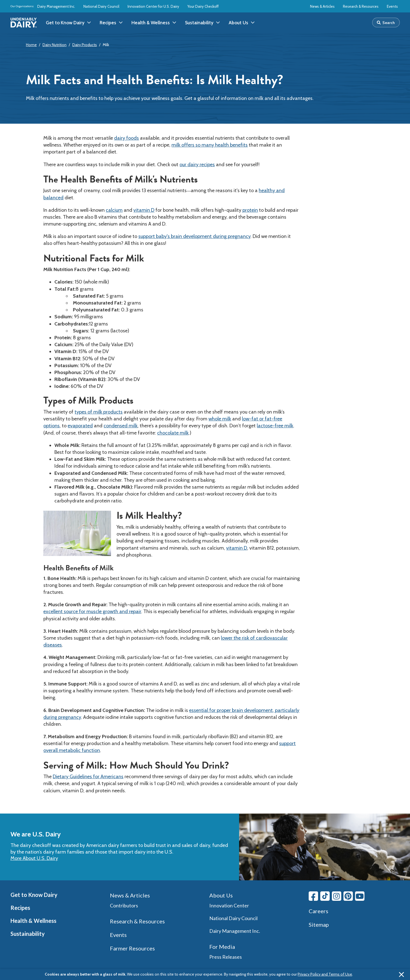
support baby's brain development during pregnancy (194, 236)
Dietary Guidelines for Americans (88, 777)
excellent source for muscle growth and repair (92, 611)
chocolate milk (173, 433)
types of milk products (99, 412)
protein (250, 210)
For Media (222, 947)
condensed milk (121, 426)
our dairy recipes (197, 165)
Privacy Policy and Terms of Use (325, 974)
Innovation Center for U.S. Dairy (153, 6)
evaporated (80, 426)
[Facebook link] (313, 896)
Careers (318, 911)
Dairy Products (85, 45)
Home (31, 45)
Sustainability (28, 934)
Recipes (20, 908)
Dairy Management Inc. (56, 6)
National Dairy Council (101, 6)
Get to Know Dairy (34, 895)
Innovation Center (229, 905)
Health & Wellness (33, 921)
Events (392, 6)
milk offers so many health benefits (210, 145)
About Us (221, 895)
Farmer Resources (132, 948)
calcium (114, 210)
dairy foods (126, 138)
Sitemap (319, 925)
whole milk (220, 419)
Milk (106, 45)
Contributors (124, 905)
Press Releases (226, 957)
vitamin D (144, 210)
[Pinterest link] (348, 896)
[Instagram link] (337, 896)
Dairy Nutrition (55, 45)
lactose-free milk (275, 426)
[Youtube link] (360, 896)
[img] (24, 23)
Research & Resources (361, 6)
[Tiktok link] (325, 896)
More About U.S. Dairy (34, 858)
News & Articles (322, 6)
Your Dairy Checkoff (203, 6)
